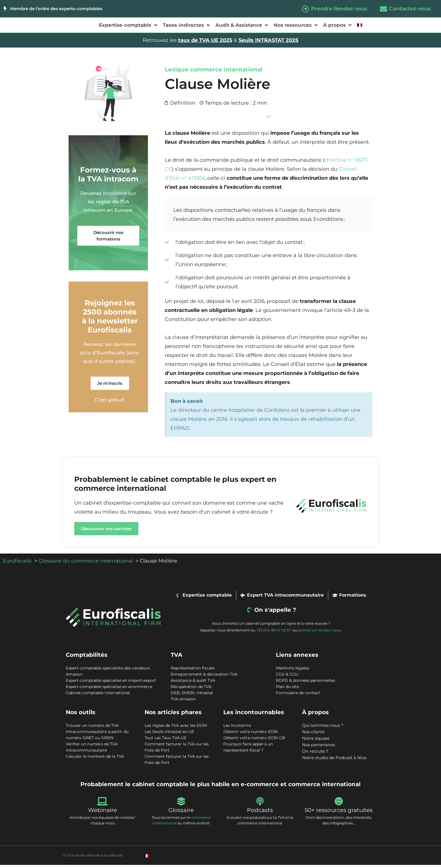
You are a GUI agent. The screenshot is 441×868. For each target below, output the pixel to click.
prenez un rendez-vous (319, 633)
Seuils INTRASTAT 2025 (268, 43)
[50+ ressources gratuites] (339, 804)
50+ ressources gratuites (339, 813)
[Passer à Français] (147, 859)
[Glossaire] (181, 804)
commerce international (226, 73)
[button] (108, 239)
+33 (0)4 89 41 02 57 (274, 633)
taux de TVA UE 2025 (205, 43)
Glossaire (181, 813)
